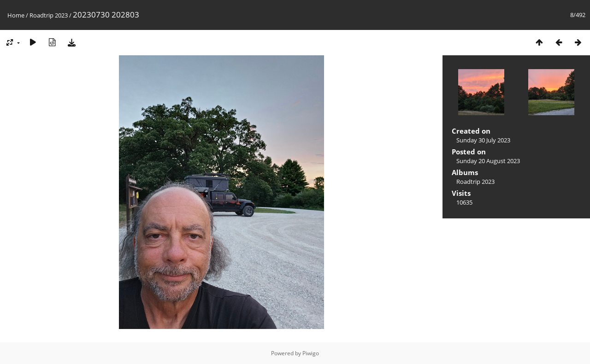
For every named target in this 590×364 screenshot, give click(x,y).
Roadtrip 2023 (49, 15)
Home (16, 15)
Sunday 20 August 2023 (488, 161)
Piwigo (311, 353)
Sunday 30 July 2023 (483, 140)
